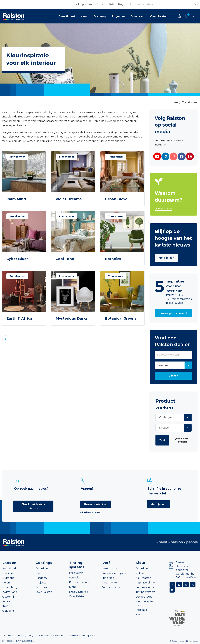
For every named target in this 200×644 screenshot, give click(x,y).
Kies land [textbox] (164, 365)
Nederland (9, 569)
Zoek (162, 440)
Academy (100, 16)
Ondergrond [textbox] (167, 417)
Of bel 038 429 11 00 (91, 512)
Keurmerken (110, 583)
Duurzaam (138, 16)
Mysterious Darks (72, 318)
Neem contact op (96, 504)
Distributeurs (144, 597)
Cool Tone (65, 259)
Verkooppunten (83, 4)
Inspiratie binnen (146, 583)
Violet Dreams (69, 199)
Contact (100, 4)
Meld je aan (166, 258)
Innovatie (108, 578)
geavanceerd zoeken (182, 440)
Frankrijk (8, 573)
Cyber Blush (18, 259)
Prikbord (141, 573)
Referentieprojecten (115, 573)
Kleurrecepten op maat (147, 603)
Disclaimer (8, 636)
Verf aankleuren (146, 587)
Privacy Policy (26, 636)
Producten (76, 573)
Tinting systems (145, 592)
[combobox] (174, 365)
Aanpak (74, 578)
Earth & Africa (19, 318)
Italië (5, 606)
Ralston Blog (116, 4)
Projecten (118, 16)
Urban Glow (116, 199)
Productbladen (79, 582)
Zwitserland (10, 592)
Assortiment (67, 16)
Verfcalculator (111, 587)
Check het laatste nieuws (33, 506)
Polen (6, 583)
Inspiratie (141, 610)
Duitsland (8, 578)
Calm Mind (16, 199)
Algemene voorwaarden (51, 636)
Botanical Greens (121, 318)
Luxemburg (10, 587)
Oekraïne (8, 611)
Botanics (113, 259)
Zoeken (174, 376)
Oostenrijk (9, 597)
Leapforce (194, 641)
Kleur (84, 16)
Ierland (7, 601)
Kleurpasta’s (143, 578)
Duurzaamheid (79, 592)
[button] (164, 209)
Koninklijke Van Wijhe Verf (82, 636)
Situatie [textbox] (164, 428)
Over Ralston (159, 16)
